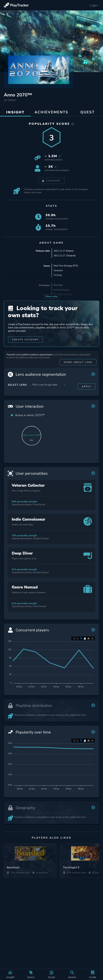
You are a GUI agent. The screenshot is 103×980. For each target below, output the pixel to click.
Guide (93, 975)
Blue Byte (59, 286)
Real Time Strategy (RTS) (66, 266)
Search (72, 975)
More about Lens (78, 363)
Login (95, 5)
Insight (10, 975)
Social (51, 975)
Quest (31, 975)
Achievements (51, 112)
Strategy (58, 275)
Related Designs (62, 290)
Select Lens (17, 385)
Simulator (59, 271)
